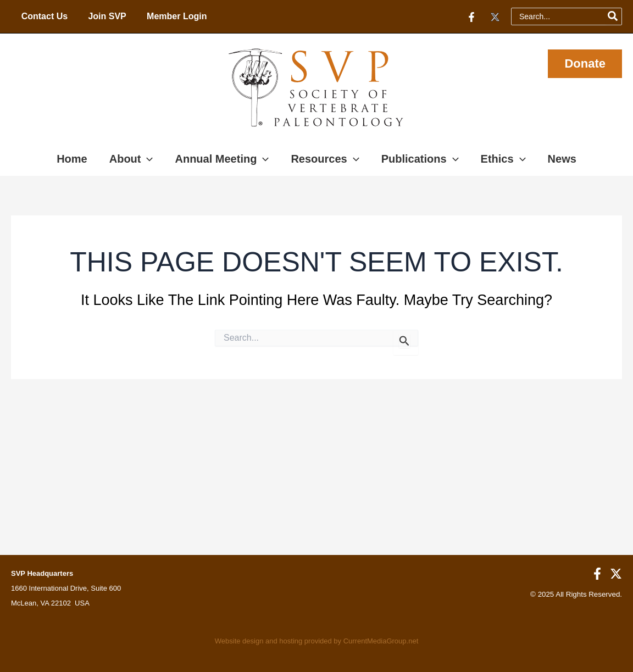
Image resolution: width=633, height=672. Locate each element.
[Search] (613, 16)
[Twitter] (495, 17)
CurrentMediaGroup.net (381, 641)
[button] (585, 64)
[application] (147, 159)
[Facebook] (471, 17)
